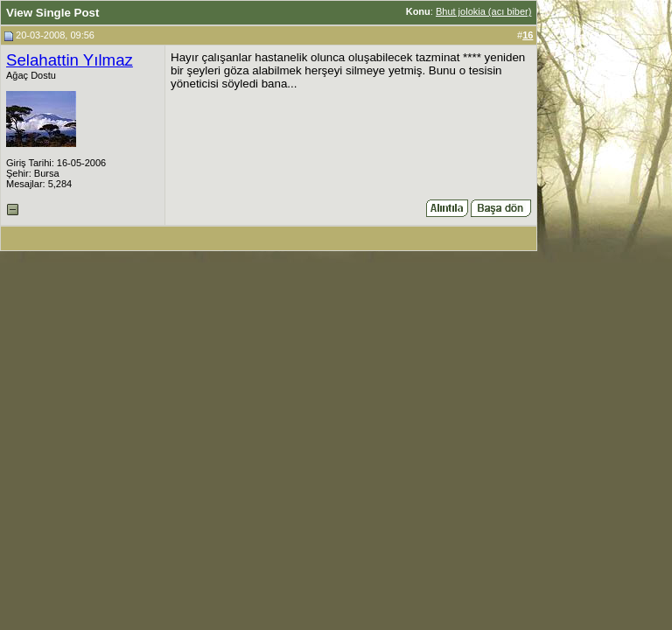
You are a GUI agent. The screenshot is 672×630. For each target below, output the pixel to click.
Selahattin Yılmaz (70, 60)
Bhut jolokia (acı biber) (483, 11)
